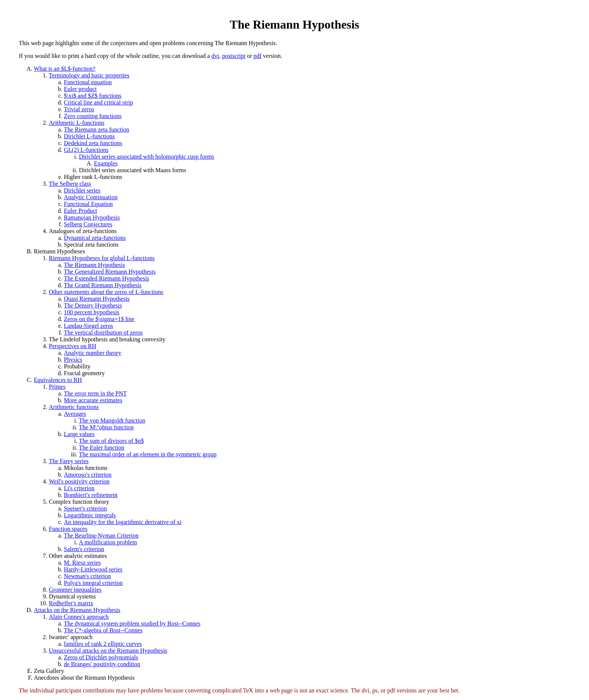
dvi (215, 56)
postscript (234, 56)
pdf (257, 56)
